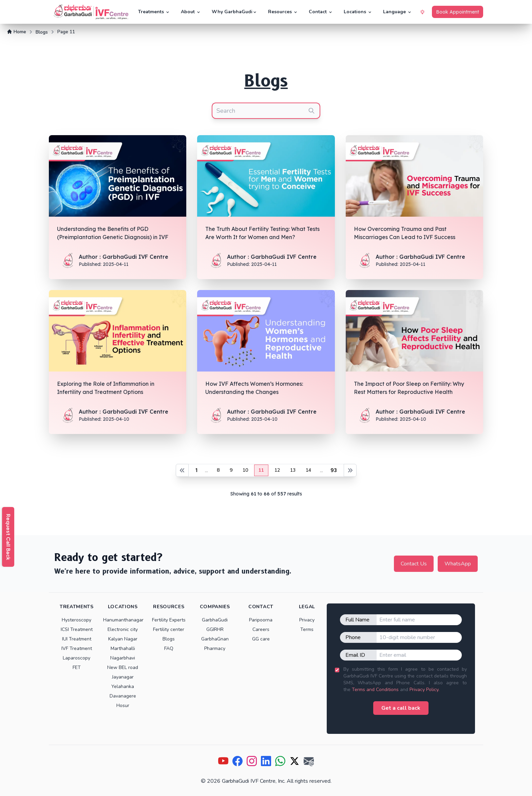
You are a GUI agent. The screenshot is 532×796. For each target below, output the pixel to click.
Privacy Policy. (424, 690)
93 (334, 470)
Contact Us (414, 564)
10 (245, 470)
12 (277, 470)
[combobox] (266, 111)
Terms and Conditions (375, 690)
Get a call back (401, 708)
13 (293, 470)
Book (458, 12)
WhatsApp (458, 564)
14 (308, 470)
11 (261, 470)
